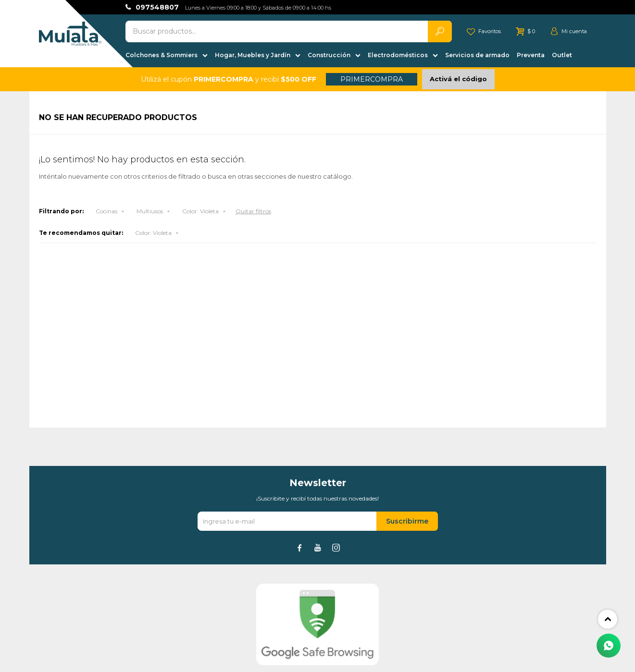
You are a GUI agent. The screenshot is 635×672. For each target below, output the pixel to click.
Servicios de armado (477, 55)
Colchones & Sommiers (162, 55)
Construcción (329, 55)
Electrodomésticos (398, 55)
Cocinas (106, 211)
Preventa (531, 55)
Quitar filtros (253, 211)
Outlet (562, 55)
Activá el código (458, 79)
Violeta (200, 211)
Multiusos (150, 211)
